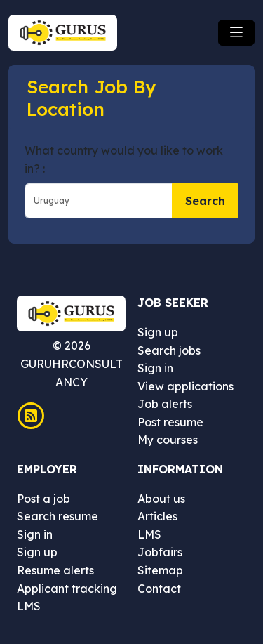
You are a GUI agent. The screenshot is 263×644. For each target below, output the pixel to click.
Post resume (170, 422)
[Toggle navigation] (236, 33)
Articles (157, 516)
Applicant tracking (67, 589)
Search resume (58, 516)
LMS (29, 606)
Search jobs (169, 350)
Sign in (155, 368)
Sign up (158, 332)
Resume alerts (55, 570)
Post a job (43, 499)
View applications (186, 386)
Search (205, 201)
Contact (159, 589)
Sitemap (160, 570)
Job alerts (165, 404)
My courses (168, 440)
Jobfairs (160, 552)
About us (161, 499)
